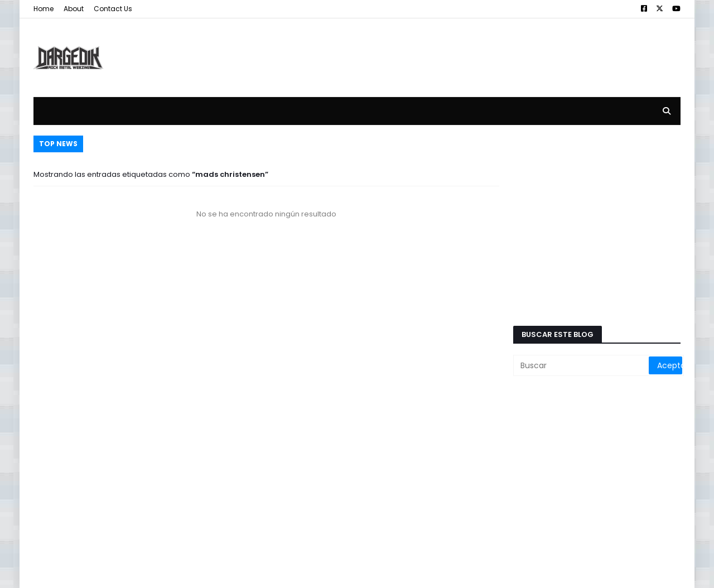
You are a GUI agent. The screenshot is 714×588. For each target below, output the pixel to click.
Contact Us (113, 9)
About (74, 9)
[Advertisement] (477, 49)
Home (44, 9)
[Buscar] (582, 365)
